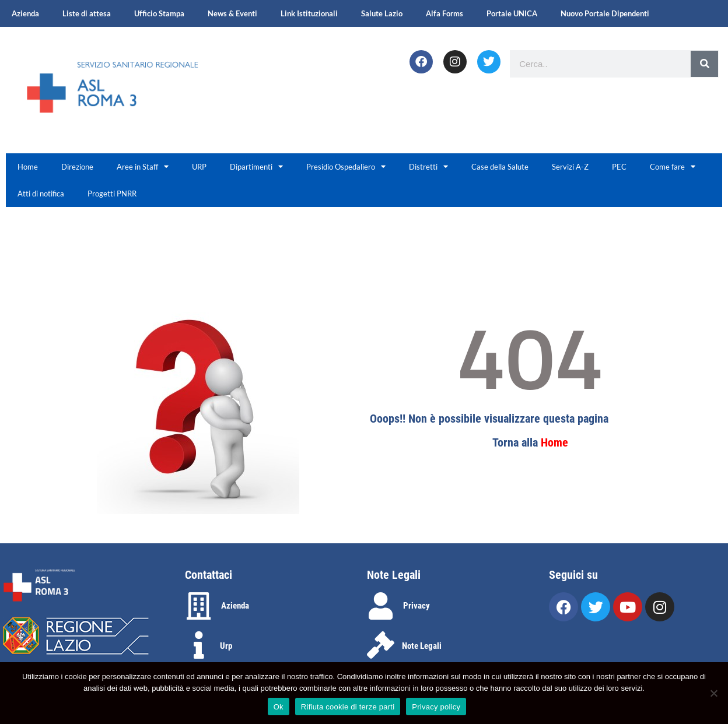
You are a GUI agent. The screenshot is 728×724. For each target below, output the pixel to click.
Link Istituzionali (309, 13)
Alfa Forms (444, 13)
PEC (619, 167)
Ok (279, 707)
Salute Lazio (382, 13)
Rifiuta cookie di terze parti (348, 707)
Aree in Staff (143, 166)
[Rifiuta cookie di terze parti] (713, 693)
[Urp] (199, 645)
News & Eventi (232, 13)
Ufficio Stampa (159, 13)
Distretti (428, 166)
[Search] (704, 64)
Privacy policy (436, 707)
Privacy (416, 606)
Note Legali (422, 646)
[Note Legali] (381, 645)
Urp (226, 646)
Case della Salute (500, 167)
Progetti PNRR (112, 194)
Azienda (25, 13)
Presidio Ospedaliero (346, 166)
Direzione (77, 167)
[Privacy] (381, 606)
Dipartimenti (256, 166)
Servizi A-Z (570, 167)
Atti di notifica (41, 194)
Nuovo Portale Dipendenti (605, 13)
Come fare (673, 166)
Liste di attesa (87, 13)
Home (28, 167)
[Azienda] (199, 606)
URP (199, 167)
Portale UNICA (512, 13)
